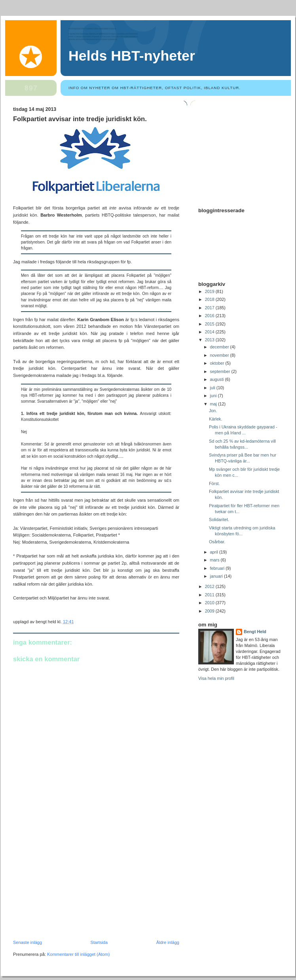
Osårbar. (217, 542)
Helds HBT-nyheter (132, 56)
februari (218, 568)
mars (215, 560)
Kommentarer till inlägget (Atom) (78, 954)
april (215, 552)
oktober (218, 363)
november (220, 355)
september (221, 371)
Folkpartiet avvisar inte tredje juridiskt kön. (80, 119)
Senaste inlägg (28, 942)
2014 (210, 332)
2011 (210, 595)
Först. (214, 483)
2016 (210, 316)
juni (214, 396)
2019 (210, 291)
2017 (210, 308)
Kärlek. (216, 419)
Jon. (213, 411)
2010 (210, 603)
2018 (210, 299)
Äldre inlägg (168, 942)
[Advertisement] (72, 885)
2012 (210, 586)
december (220, 347)
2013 (210, 340)
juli (213, 388)
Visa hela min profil (216, 678)
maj (214, 404)
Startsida (99, 942)
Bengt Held (255, 632)
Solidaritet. (219, 519)
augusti (218, 379)
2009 (210, 611)
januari (217, 576)
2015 (210, 324)
